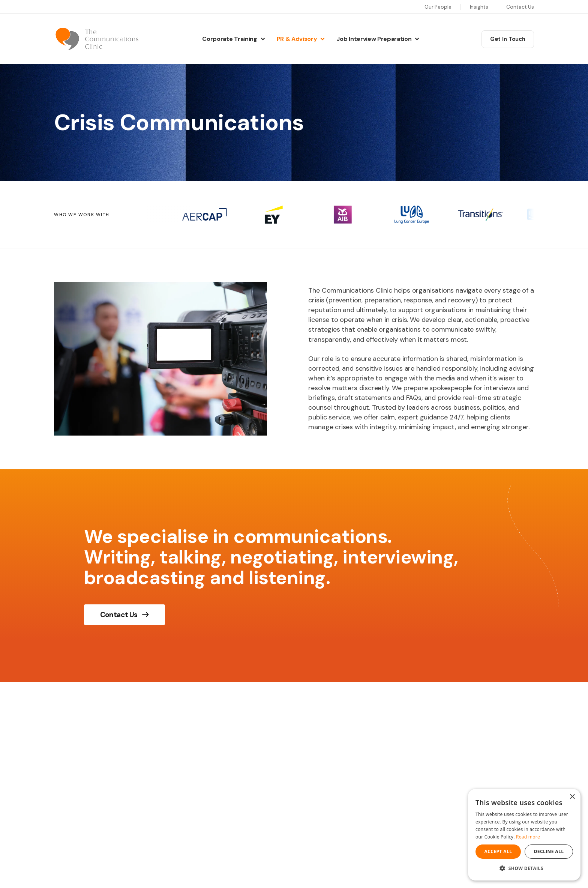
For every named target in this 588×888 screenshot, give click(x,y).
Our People (438, 7)
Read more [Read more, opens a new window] (528, 837)
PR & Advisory (297, 39)
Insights (479, 7)
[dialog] (524, 835)
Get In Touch (508, 39)
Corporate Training (229, 39)
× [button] (572, 797)
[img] (160, 359)
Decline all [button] (549, 851)
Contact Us (520, 7)
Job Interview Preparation (374, 39)
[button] (524, 868)
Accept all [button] (498, 851)
